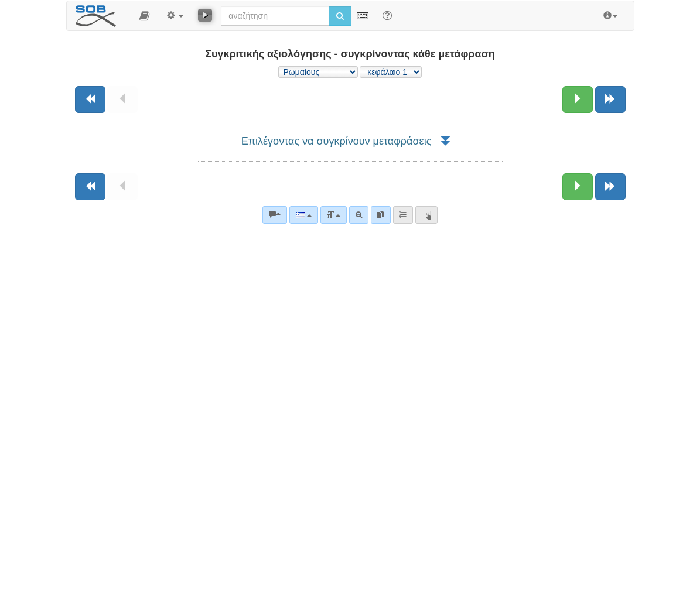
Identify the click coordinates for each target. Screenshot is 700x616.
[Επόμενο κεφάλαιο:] (578, 100)
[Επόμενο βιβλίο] (610, 100)
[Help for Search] (387, 15)
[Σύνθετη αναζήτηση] (359, 215)
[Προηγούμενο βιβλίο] (90, 100)
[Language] (304, 215)
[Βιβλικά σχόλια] (275, 215)
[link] (381, 215)
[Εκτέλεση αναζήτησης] (340, 16)
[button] (144, 16)
